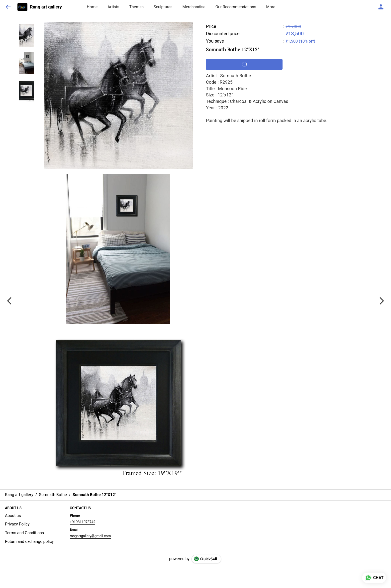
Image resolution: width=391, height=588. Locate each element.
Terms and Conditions (24, 533)
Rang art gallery (46, 7)
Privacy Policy (17, 524)
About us (13, 516)
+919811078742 (83, 522)
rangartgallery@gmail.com (90, 536)
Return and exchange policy (29, 542)
